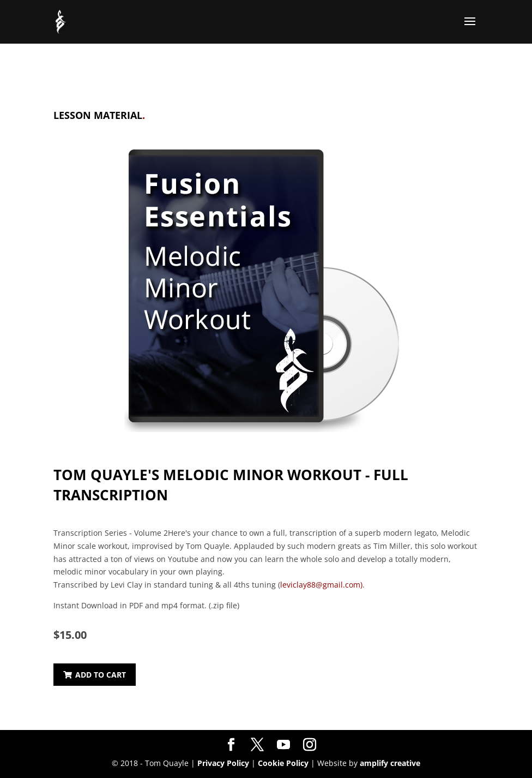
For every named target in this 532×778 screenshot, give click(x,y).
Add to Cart (95, 675)
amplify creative (390, 763)
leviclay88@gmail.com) (321, 585)
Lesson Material (99, 115)
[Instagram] (310, 745)
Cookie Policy (283, 763)
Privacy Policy (223, 763)
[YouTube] (283, 745)
